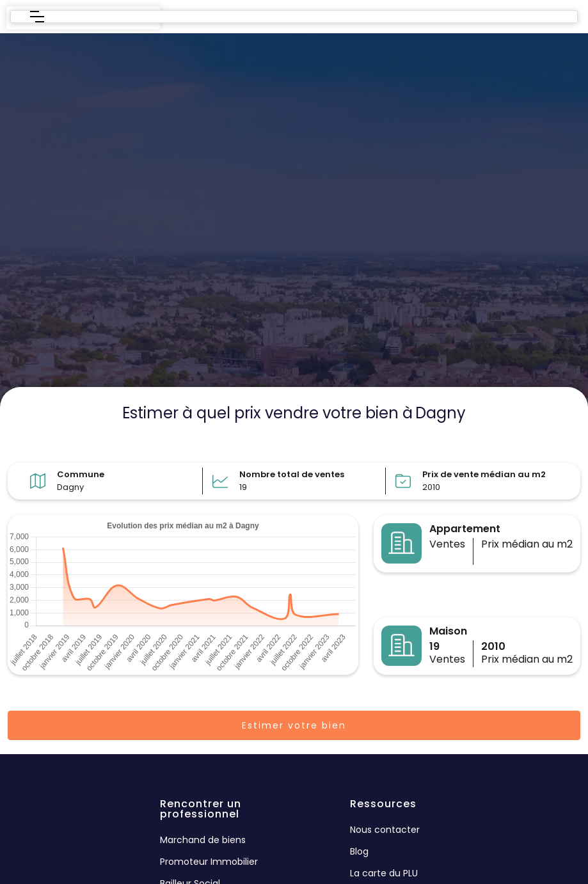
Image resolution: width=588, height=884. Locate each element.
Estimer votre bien (294, 725)
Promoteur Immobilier (209, 862)
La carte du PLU (384, 873)
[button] (37, 17)
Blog (359, 851)
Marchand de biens (203, 840)
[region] (294, 221)
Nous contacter (385, 830)
